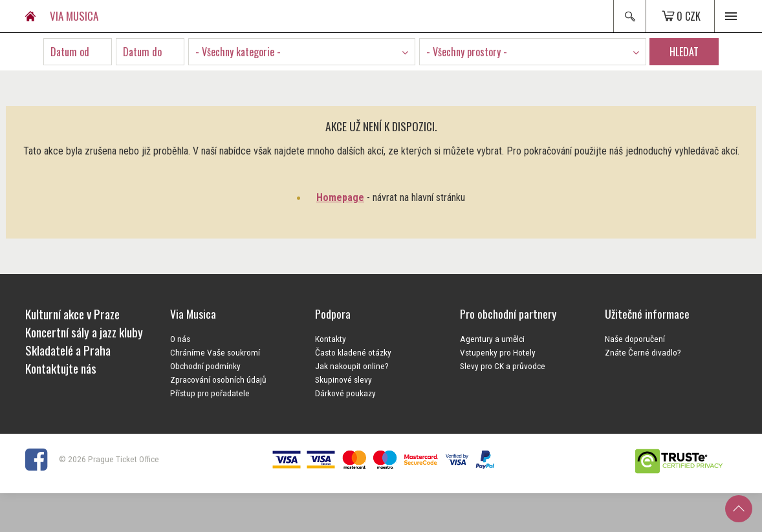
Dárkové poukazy (345, 393)
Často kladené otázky (353, 352)
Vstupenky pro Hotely (498, 352)
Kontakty (331, 339)
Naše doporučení (635, 339)
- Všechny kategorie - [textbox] (238, 52)
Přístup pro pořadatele (210, 393)
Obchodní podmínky (205, 366)
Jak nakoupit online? (352, 366)
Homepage (340, 197)
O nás (180, 339)
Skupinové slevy (343, 379)
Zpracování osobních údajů (218, 379)
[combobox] (302, 52)
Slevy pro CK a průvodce (503, 366)
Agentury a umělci (492, 339)
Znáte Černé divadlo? (643, 352)
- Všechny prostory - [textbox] (467, 52)
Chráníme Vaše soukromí (215, 352)
